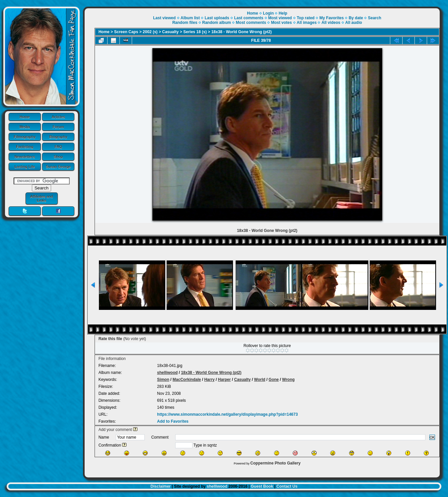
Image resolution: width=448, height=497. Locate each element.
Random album (217, 23)
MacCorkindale (187, 380)
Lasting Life (25, 167)
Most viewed (280, 18)
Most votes (282, 23)
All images (307, 23)
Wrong (288, 380)
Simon (163, 380)
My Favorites (332, 18)
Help (283, 13)
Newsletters (25, 157)
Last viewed (164, 18)
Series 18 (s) (195, 32)
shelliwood (167, 373)
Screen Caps (126, 32)
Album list (190, 18)
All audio (354, 23)
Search (375, 18)
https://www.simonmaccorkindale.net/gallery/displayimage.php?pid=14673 (227, 414)
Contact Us (287, 486)
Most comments (251, 23)
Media (25, 127)
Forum (58, 127)
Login (268, 13)
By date (356, 18)
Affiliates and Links (41, 198)
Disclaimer (161, 486)
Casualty (171, 32)
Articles (58, 117)
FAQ (58, 147)
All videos (331, 23)
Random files (185, 23)
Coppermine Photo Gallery (275, 463)
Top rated (306, 18)
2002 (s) (150, 32)
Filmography (25, 137)
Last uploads (217, 18)
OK (432, 437)
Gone (274, 380)
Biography (58, 137)
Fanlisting (25, 147)
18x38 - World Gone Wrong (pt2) (242, 32)
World (260, 380)
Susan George (58, 167)
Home (25, 117)
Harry (209, 380)
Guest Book (262, 486)
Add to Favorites (173, 421)
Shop (58, 157)
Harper (224, 380)
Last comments (249, 18)
